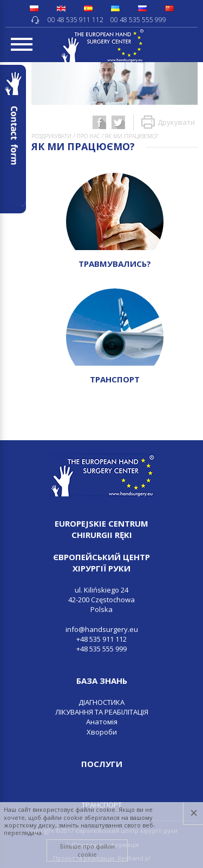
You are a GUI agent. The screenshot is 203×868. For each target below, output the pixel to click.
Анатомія (102, 722)
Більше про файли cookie (87, 850)
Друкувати (168, 122)
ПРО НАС (88, 136)
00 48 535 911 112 (76, 20)
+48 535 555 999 (101, 649)
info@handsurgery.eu (102, 629)
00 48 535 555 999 (138, 20)
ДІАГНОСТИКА (101, 702)
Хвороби (102, 732)
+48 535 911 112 (101, 639)
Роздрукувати (51, 136)
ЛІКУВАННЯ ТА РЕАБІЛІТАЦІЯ (102, 712)
